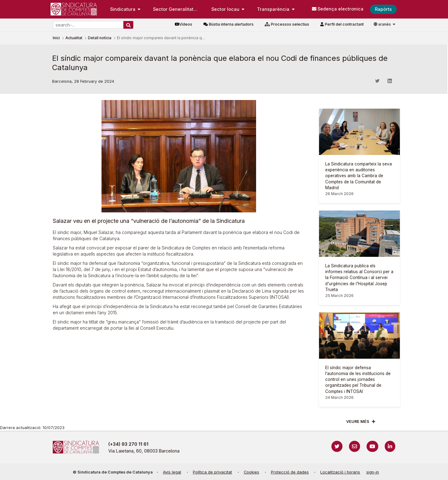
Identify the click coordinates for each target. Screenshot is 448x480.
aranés (383, 24)
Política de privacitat (212, 472)
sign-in (373, 472)
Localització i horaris (340, 472)
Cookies (251, 472)
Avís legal (172, 472)
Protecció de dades (290, 472)
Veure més (358, 422)
